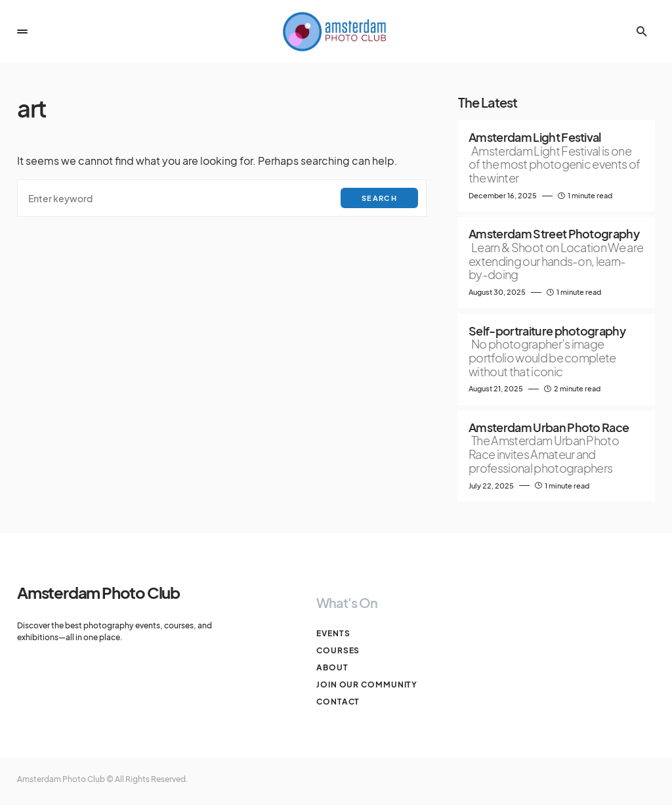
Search (379, 198)
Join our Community (367, 685)
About (332, 667)
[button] (22, 32)
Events (333, 633)
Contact (338, 702)
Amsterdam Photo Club (98, 592)
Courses (338, 650)
